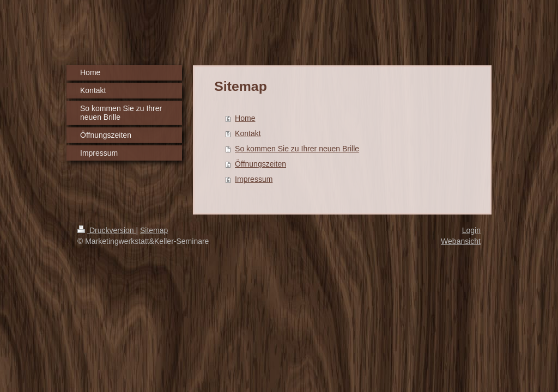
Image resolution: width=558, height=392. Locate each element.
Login (471, 230)
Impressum (254, 179)
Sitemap (154, 230)
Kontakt (248, 133)
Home (245, 118)
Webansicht (461, 241)
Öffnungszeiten (260, 164)
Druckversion (107, 230)
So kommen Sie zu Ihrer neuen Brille (297, 149)
